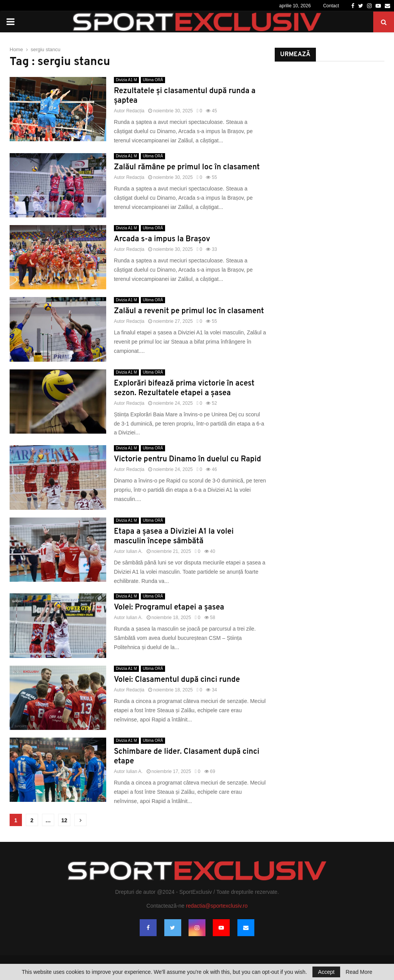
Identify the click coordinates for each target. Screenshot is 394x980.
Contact (331, 6)
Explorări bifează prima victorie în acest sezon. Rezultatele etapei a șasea (184, 388)
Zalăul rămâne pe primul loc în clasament (187, 167)
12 (64, 820)
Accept (326, 972)
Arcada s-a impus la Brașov (162, 239)
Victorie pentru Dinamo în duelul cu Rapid (188, 459)
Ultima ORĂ (153, 80)
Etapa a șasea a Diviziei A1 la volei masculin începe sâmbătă (174, 537)
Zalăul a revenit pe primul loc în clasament (189, 311)
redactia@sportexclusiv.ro (217, 906)
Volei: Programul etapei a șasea (169, 608)
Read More (359, 972)
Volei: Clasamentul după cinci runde (177, 680)
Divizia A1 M (126, 80)
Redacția (135, 111)
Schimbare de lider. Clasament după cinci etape (187, 757)
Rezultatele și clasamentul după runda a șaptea (185, 96)
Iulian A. (134, 551)
